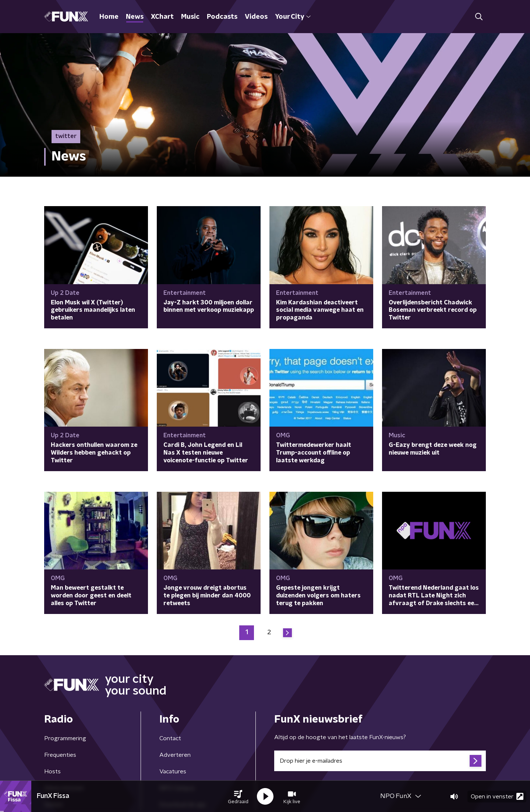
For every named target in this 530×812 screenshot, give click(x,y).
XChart (162, 17)
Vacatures (173, 772)
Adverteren (175, 755)
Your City (293, 17)
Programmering (65, 738)
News (135, 17)
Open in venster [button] (497, 796)
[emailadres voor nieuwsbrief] (380, 761)
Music (190, 17)
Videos (256, 17)
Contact (170, 738)
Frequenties (60, 755)
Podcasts (222, 17)
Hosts (52, 772)
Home (109, 17)
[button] (238, 797)
